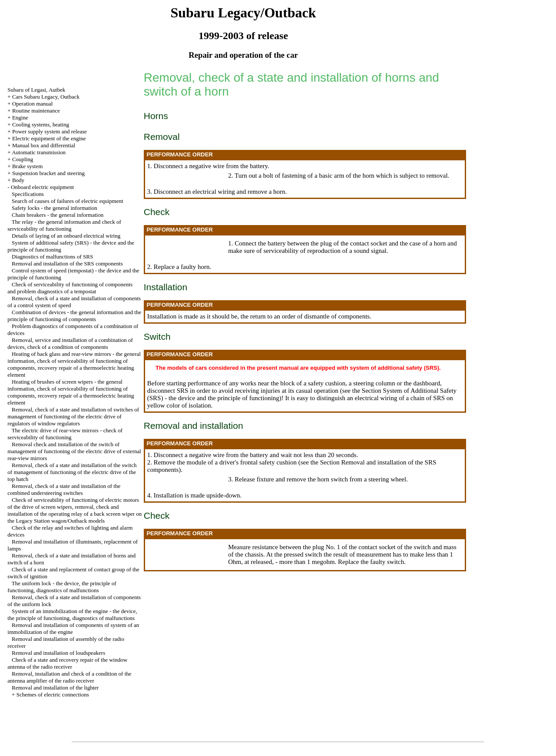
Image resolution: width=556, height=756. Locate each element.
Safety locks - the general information (55, 208)
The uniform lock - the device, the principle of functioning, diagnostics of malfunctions (62, 587)
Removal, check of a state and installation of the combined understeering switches (64, 489)
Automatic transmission (39, 152)
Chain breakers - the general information (58, 215)
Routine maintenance (36, 111)
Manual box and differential (44, 145)
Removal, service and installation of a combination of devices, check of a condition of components (70, 343)
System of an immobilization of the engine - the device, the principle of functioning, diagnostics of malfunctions (72, 615)
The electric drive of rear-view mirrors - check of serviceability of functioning (65, 434)
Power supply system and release (50, 131)
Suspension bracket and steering (48, 173)
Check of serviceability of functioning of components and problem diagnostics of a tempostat (70, 288)
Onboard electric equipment (42, 187)
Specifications (28, 194)
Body (18, 180)
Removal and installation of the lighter (55, 688)
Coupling (23, 159)
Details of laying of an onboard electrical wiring (66, 236)
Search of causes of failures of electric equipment (68, 201)
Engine (20, 118)
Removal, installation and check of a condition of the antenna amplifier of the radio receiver (69, 677)
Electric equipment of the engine (49, 138)
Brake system (27, 166)
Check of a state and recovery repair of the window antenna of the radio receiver (67, 663)
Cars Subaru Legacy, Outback (46, 97)
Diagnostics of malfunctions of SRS (52, 257)
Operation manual (33, 104)
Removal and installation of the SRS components (67, 264)
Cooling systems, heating (41, 124)
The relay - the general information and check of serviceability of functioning (64, 225)
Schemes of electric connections (53, 695)
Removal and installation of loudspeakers (58, 653)
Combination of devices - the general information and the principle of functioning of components (74, 316)
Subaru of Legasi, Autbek (36, 90)
